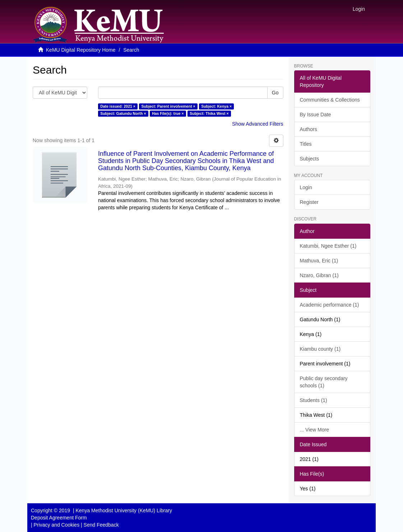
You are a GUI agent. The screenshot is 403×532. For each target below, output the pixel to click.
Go (275, 93)
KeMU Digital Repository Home (81, 50)
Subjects (310, 159)
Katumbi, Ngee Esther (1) (328, 246)
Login (306, 187)
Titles (306, 144)
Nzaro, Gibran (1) (319, 275)
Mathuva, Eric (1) (319, 261)
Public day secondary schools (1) (324, 382)
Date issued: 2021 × (118, 106)
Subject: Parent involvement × (168, 106)
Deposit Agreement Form (59, 518)
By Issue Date (316, 115)
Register (309, 202)
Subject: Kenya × (216, 106)
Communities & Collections (330, 100)
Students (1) (314, 400)
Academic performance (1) (330, 305)
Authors (309, 129)
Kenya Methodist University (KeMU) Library (124, 510)
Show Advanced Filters (258, 124)
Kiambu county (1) (320, 349)
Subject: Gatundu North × (123, 113)
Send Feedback (101, 525)
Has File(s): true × (168, 113)
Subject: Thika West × (209, 113)
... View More (314, 430)
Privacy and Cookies (57, 525)
